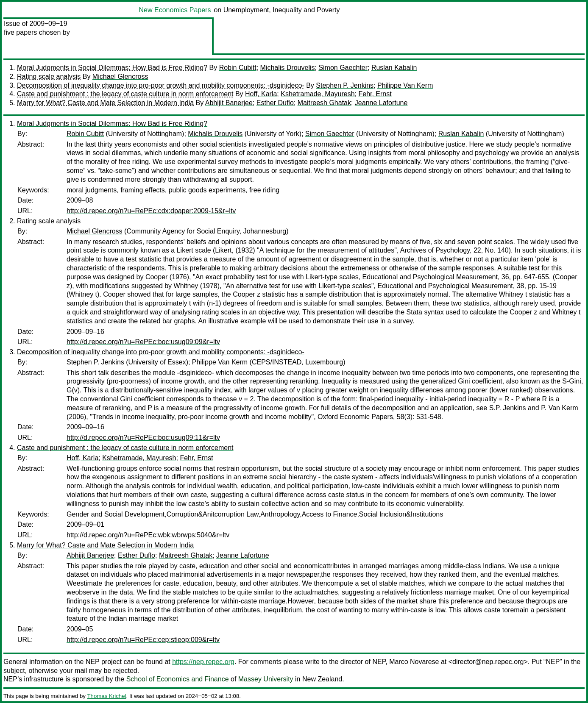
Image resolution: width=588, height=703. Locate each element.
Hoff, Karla (261, 94)
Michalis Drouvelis (288, 68)
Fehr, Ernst (375, 94)
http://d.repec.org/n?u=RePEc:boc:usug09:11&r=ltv (143, 438)
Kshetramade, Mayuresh (318, 94)
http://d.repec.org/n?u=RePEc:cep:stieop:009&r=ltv (143, 640)
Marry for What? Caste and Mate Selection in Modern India (105, 103)
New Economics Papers (175, 10)
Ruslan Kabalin (394, 68)
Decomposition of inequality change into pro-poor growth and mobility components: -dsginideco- (161, 85)
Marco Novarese (414, 662)
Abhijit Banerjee (229, 103)
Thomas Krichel (106, 696)
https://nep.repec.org (203, 662)
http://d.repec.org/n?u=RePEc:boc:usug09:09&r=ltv (143, 342)
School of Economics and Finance (178, 679)
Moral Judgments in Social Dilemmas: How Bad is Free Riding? (112, 68)
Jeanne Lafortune (381, 103)
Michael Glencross (120, 76)
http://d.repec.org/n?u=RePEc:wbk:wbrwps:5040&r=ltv (148, 535)
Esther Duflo (275, 103)
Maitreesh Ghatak (324, 103)
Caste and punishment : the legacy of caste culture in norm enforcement (125, 94)
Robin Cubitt (238, 68)
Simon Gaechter (343, 68)
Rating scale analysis (49, 76)
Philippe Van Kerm (405, 85)
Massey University (266, 679)
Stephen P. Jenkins (345, 85)
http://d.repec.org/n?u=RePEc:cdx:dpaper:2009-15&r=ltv (151, 211)
